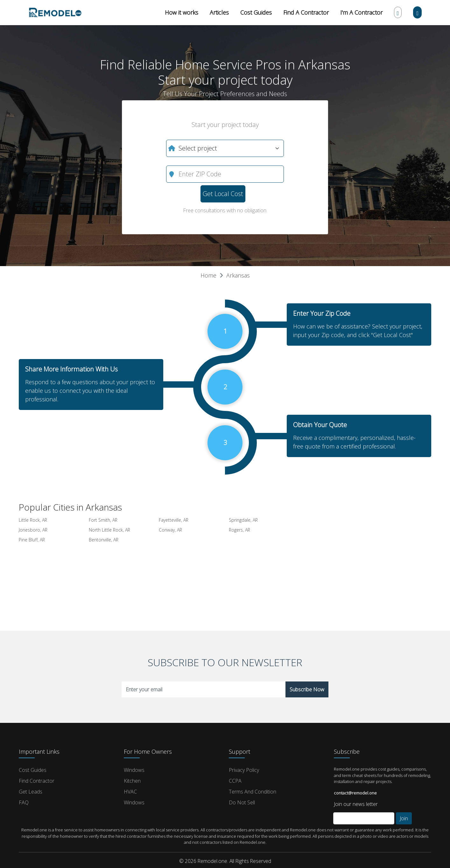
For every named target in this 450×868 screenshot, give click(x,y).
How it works (182, 12)
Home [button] (208, 275)
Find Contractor (37, 781)
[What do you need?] (225, 148)
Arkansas (238, 275)
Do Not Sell (242, 802)
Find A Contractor (306, 12)
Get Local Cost (223, 194)
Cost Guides (256, 12)
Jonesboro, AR (33, 530)
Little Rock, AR (33, 520)
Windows (134, 770)
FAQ (24, 802)
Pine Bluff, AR (32, 540)
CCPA (235, 781)
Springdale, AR (243, 520)
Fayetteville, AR (174, 520)
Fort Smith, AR (103, 520)
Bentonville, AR (104, 540)
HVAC (130, 792)
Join (404, 818)
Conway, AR (170, 530)
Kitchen (132, 781)
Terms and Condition (253, 792)
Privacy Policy (244, 770)
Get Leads (31, 792)
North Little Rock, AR (109, 530)
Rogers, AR (239, 530)
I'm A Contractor (361, 12)
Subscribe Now (307, 689)
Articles (219, 12)
